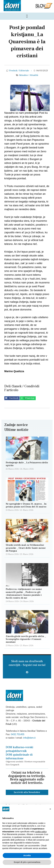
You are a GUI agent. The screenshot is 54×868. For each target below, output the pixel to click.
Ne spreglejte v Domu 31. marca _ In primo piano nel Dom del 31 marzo (26, 505)
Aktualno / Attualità (28, 75)
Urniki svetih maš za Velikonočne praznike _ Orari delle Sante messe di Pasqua (26, 548)
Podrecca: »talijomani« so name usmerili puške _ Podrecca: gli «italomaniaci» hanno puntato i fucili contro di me (24, 593)
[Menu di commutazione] (27, 16)
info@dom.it (29, 738)
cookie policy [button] (41, 832)
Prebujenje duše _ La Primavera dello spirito (27, 464)
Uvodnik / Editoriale (19, 71)
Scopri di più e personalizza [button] (27, 862)
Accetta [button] (27, 855)
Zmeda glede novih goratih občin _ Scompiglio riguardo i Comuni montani (26, 639)
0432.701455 (18, 734)
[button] (12, 398)
